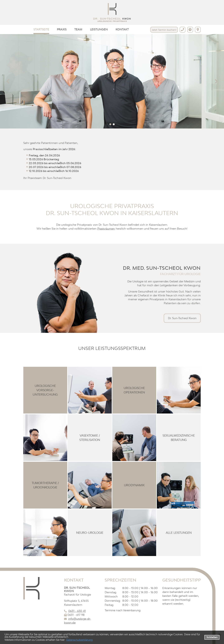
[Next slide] (216, 81)
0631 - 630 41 (77, 611)
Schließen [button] (212, 637)
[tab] (110, 124)
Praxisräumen (106, 229)
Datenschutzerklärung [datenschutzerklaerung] (79, 640)
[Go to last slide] (8, 81)
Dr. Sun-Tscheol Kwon (182, 318)
